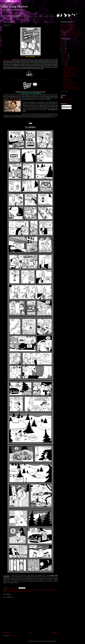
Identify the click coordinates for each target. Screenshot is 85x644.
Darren (64, 97)
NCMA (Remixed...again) (69, 81)
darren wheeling (38, 590)
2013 (64, 50)
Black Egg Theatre (13, 99)
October (65, 57)
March (65, 91)
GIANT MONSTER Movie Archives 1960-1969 (71, 30)
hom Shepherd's (8, 60)
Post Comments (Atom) (14, 636)
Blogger (55, 641)
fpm (47, 641)
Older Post (55, 633)
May (65, 63)
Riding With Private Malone (50, 590)
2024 (64, 45)
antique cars (21, 590)
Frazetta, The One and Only (69, 83)
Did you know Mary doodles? (69, 68)
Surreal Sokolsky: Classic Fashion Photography (71, 35)
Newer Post (7, 633)
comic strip (32, 590)
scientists (5, 591)
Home (31, 633)
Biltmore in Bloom (67, 80)
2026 (64, 41)
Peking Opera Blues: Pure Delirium (68, 27)
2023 (64, 47)
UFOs (29, 591)
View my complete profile (66, 99)
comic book (27, 590)
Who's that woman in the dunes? (70, 76)
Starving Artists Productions (14, 591)
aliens (17, 590)
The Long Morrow (15, 6)
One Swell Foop (67, 85)
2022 (64, 48)
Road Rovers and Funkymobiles (68, 24)
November (66, 56)
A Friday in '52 (12, 590)
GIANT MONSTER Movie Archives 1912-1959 (71, 32)
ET (43, 590)
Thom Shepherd (23, 591)
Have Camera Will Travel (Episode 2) (71, 87)
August (65, 61)
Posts (64, 106)
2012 (64, 52)
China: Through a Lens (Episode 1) (71, 70)
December (66, 54)
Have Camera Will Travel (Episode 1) (71, 89)
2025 (64, 43)
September (66, 59)
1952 (8, 590)
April (65, 65)
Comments (65, 108)
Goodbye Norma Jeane (68, 72)
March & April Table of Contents (70, 67)
